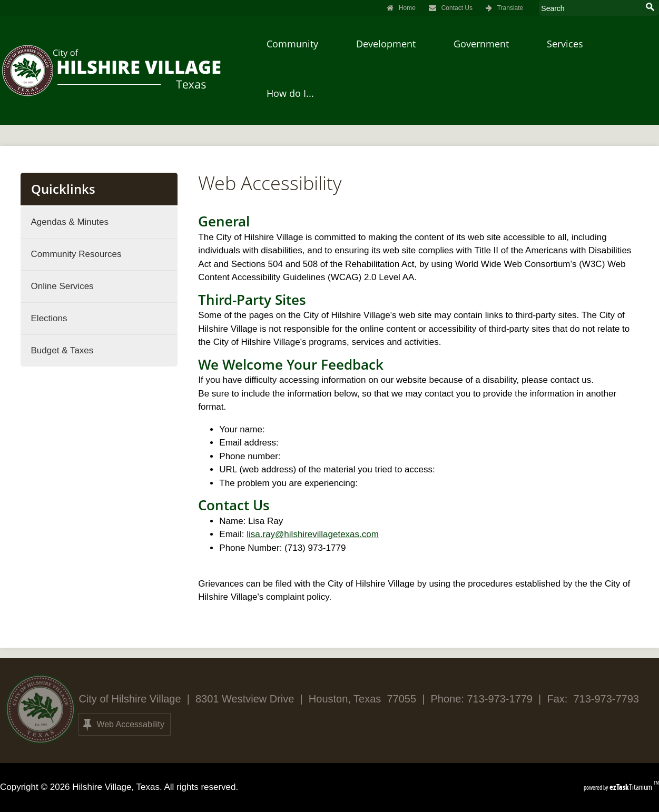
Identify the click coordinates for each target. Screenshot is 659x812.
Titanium (632, 787)
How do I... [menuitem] (290, 93)
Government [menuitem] (481, 44)
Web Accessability (124, 725)
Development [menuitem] (386, 44)
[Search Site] (589, 8)
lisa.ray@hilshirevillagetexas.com (313, 534)
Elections (49, 318)
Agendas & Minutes (70, 222)
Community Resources (76, 254)
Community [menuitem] (292, 44)
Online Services (62, 286)
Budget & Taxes (62, 350)
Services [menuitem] (565, 44)
